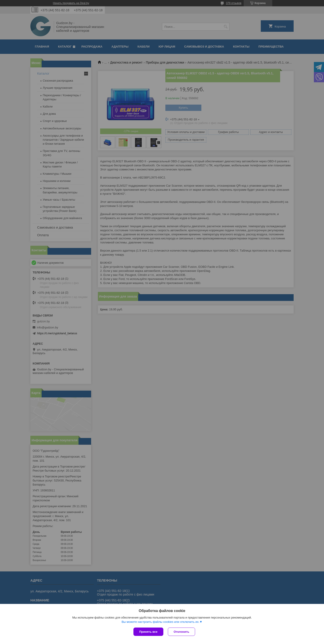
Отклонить (181, 632)
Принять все (148, 632)
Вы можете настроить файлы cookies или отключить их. (160, 622)
